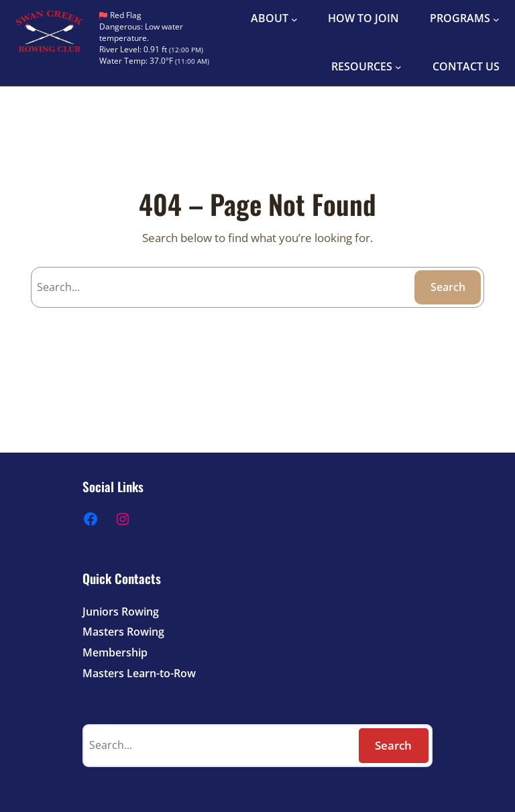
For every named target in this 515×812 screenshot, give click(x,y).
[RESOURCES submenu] (398, 67)
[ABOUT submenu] (294, 19)
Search (448, 287)
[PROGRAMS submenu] (496, 19)
